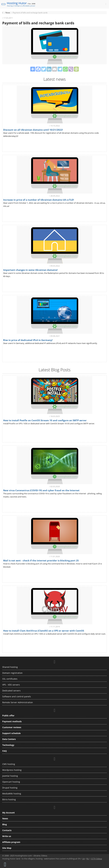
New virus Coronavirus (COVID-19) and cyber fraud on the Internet (41, 490)
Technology (8, 745)
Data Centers (9, 739)
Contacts (7, 830)
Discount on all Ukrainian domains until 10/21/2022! (33, 130)
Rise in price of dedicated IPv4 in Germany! (28, 340)
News (5, 818)
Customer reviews (12, 727)
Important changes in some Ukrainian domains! (30, 270)
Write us (7, 836)
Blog (5, 824)
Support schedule (11, 733)
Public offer (8, 716)
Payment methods (12, 721)
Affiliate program (11, 842)
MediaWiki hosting (12, 794)
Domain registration (12, 673)
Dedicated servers (11, 691)
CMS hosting (9, 764)
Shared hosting (10, 667)
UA (83, 859)
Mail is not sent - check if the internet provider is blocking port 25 (41, 560)
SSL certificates (10, 679)
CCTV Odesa (96, 859)
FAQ (4, 751)
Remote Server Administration (18, 702)
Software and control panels (17, 696)
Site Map (7, 848)
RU (88, 859)
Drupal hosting (10, 788)
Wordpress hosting (12, 770)
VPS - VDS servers (11, 685)
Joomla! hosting (10, 776)
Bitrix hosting (9, 799)
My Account (8, 813)
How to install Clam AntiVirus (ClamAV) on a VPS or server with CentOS (44, 631)
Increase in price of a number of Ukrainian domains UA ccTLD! (39, 200)
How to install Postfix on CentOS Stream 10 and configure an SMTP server (45, 420)
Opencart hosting (11, 782)
